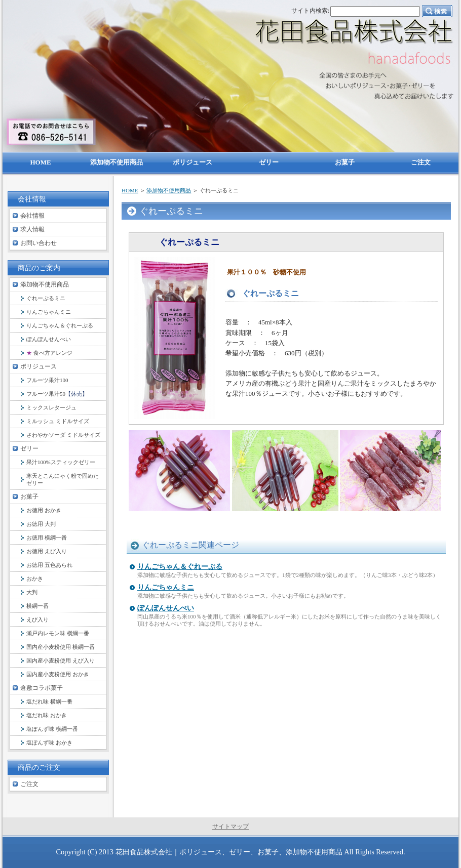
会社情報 (32, 216)
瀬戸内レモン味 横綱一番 (58, 633)
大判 (32, 592)
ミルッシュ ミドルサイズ (58, 421)
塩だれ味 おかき (47, 715)
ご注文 (29, 784)
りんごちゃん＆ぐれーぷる (180, 567)
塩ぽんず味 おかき (49, 742)
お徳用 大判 (41, 524)
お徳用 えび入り (47, 551)
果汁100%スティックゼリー (61, 462)
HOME (130, 190)
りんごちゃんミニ (166, 587)
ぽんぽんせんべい (166, 608)
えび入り (37, 619)
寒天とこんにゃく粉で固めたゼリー (63, 479)
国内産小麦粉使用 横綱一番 (61, 647)
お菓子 (29, 497)
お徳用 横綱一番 (47, 538)
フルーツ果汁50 (57, 394)
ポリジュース (39, 366)
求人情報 (32, 229)
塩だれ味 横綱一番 (49, 701)
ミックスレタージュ (51, 407)
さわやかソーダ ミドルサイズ (63, 435)
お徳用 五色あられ (49, 565)
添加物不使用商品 (169, 190)
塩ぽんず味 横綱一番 (52, 729)
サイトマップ (230, 826)
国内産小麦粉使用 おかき (58, 674)
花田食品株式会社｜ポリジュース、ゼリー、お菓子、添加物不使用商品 (229, 852)
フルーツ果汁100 (47, 380)
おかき (35, 578)
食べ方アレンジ (49, 353)
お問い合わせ (39, 243)
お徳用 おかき (44, 510)
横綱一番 (37, 606)
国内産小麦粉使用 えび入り (61, 660)
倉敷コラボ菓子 (42, 688)
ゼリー (29, 448)
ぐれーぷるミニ (46, 298)
